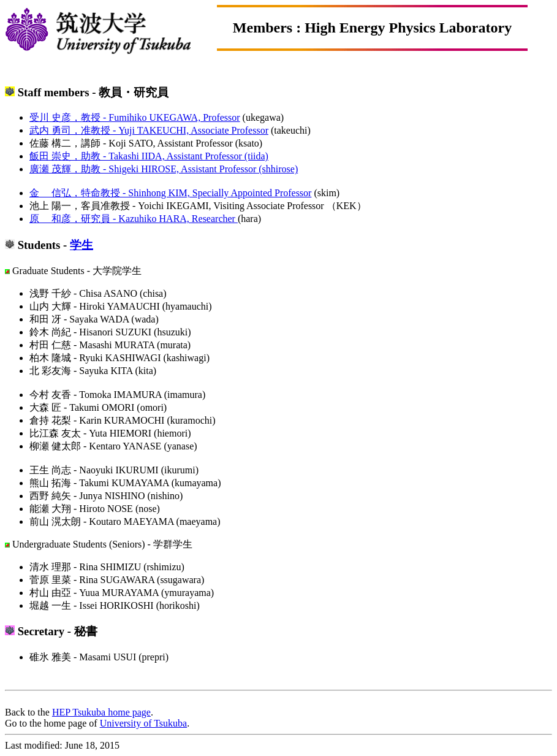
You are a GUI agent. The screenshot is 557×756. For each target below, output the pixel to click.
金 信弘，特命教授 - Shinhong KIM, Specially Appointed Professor (170, 193)
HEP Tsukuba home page (101, 712)
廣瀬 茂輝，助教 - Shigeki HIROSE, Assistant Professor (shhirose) (164, 169)
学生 (81, 245)
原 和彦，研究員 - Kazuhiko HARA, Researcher (134, 219)
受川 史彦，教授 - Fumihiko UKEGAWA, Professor (135, 117)
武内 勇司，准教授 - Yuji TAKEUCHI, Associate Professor (149, 130)
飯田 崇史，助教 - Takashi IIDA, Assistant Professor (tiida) (149, 156)
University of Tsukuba (144, 723)
